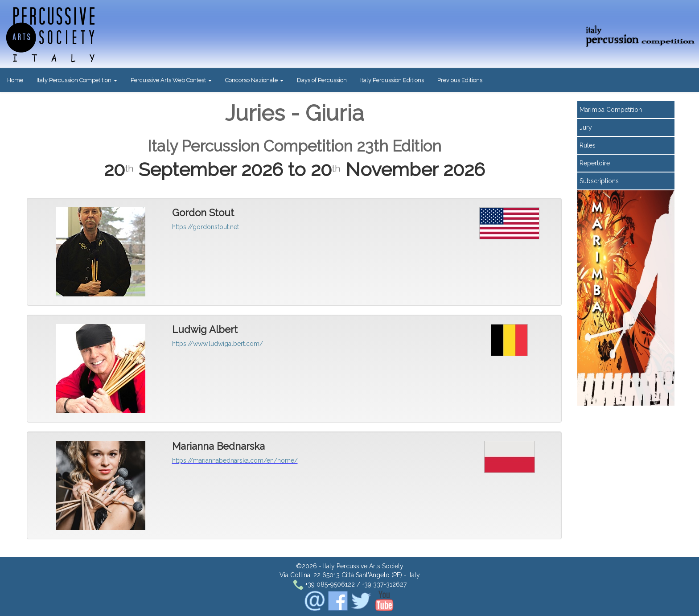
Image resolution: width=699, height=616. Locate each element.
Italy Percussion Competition (77, 80)
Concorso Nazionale (254, 80)
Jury (586, 127)
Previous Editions (460, 80)
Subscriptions (599, 181)
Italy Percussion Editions (392, 80)
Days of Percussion (322, 80)
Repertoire (595, 163)
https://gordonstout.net (206, 227)
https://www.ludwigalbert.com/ (218, 344)
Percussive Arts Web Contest (171, 80)
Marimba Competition (611, 110)
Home (15, 80)
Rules (588, 145)
